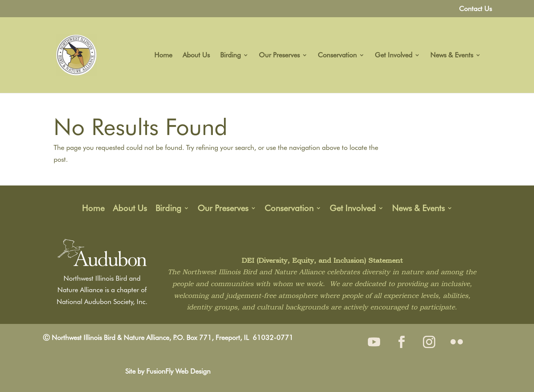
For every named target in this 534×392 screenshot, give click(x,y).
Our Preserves (279, 56)
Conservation (337, 56)
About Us (196, 56)
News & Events (452, 56)
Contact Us (475, 9)
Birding (230, 56)
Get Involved (394, 56)
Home (163, 56)
